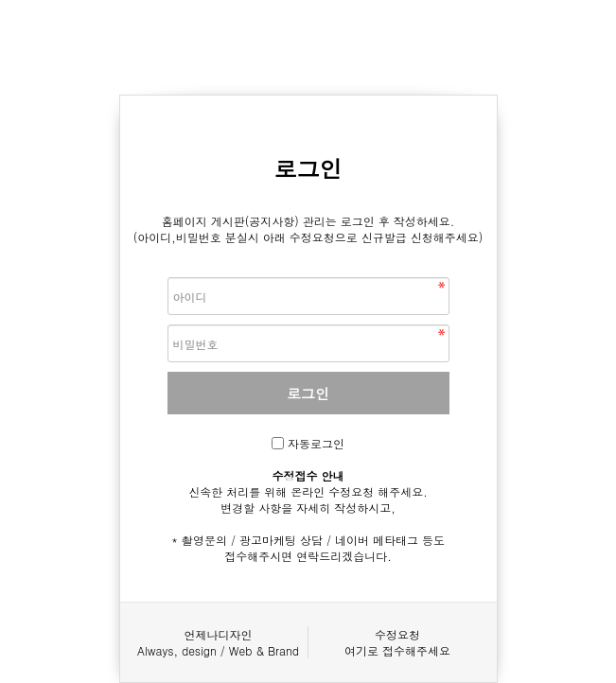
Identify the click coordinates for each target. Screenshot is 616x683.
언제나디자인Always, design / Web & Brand (218, 642)
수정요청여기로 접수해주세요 (397, 642)
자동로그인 (316, 443)
